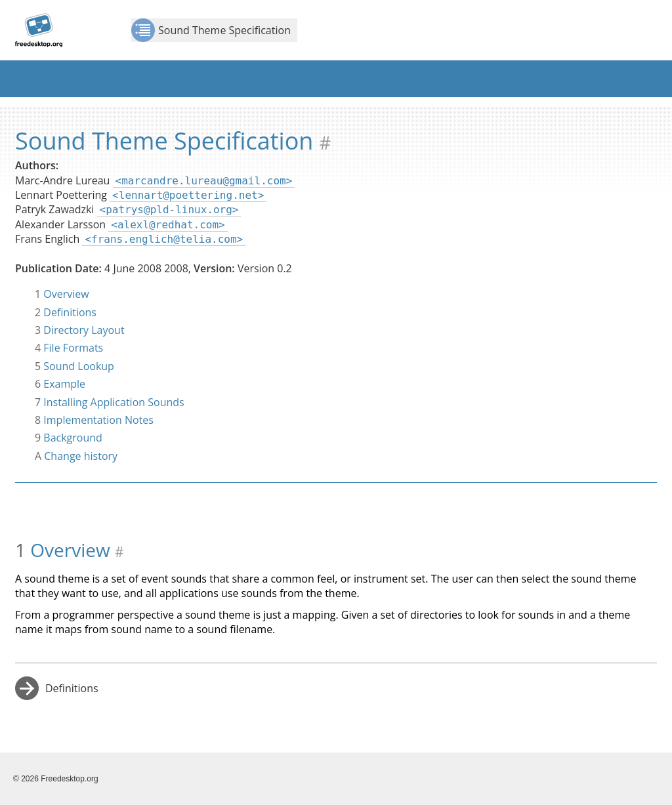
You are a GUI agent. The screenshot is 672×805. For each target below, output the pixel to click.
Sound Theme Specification (211, 30)
